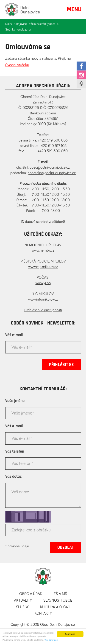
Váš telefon (15, 451)
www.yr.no (43, 283)
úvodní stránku (17, 65)
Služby (22, 607)
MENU (74, 9)
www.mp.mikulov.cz (43, 267)
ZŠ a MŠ (60, 594)
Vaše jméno (15, 401)
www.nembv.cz (43, 251)
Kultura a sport (55, 607)
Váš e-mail (14, 335)
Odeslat (66, 547)
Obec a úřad (31, 594)
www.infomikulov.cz (43, 300)
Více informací (51, 640)
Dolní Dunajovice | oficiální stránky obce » (32, 24)
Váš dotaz (13, 477)
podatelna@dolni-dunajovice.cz (52, 173)
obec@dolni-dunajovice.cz (50, 168)
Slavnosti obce (58, 601)
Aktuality (23, 601)
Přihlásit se (61, 365)
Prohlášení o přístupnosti (43, 310)
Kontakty (43, 614)
